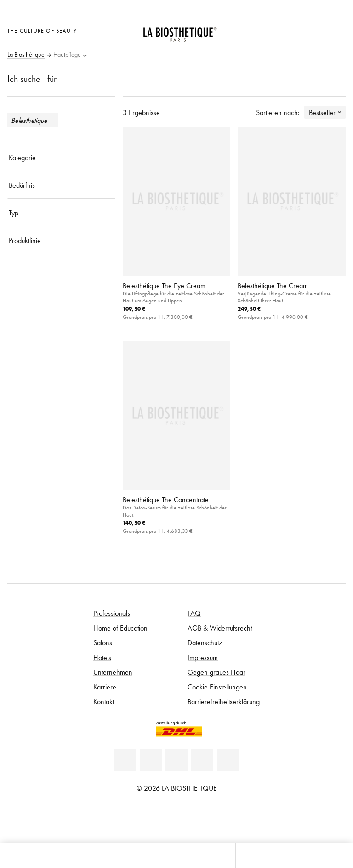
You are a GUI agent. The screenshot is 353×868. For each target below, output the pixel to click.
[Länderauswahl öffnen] (291, 30)
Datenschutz (205, 642)
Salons (103, 642)
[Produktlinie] (61, 240)
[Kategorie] (61, 157)
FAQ (194, 613)
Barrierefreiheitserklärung (224, 701)
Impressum (203, 657)
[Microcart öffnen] (336, 30)
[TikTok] (228, 760)
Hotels (102, 657)
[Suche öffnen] (294, 855)
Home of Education (120, 628)
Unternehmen (113, 672)
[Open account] (314, 30)
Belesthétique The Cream (273, 285)
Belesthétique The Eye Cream (164, 285)
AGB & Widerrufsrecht (220, 628)
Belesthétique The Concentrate (166, 499)
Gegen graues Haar (216, 672)
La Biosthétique (26, 55)
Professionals (112, 613)
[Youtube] (176, 760)
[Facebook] (151, 760)
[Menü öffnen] (176, 855)
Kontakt (104, 701)
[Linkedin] (125, 760)
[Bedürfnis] (61, 185)
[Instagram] (202, 760)
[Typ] (61, 213)
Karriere (105, 687)
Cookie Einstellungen (217, 687)
